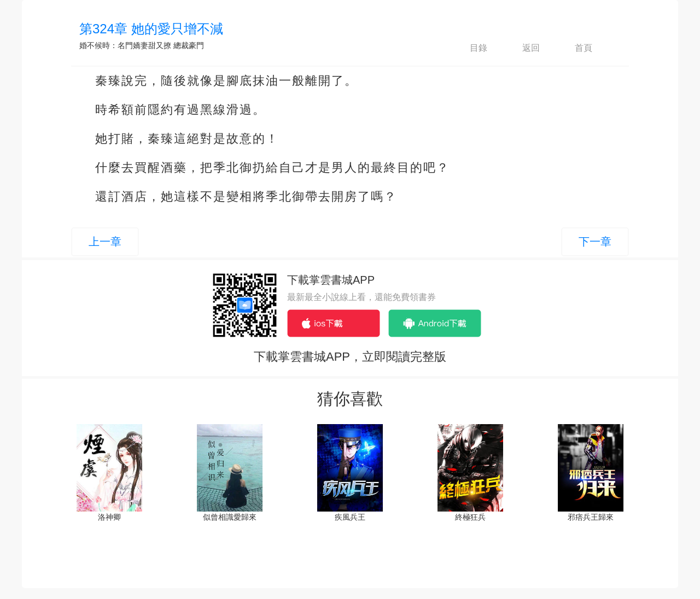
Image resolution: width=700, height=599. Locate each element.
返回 (522, 48)
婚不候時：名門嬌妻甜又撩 (125, 45)
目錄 (469, 48)
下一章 (595, 242)
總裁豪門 (189, 45)
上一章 (105, 242)
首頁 (574, 48)
